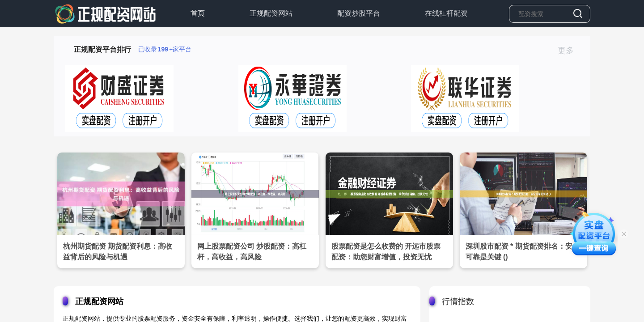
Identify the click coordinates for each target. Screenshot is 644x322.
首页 (198, 13)
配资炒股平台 (359, 13)
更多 (570, 51)
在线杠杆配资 (446, 13)
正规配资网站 (271, 13)
